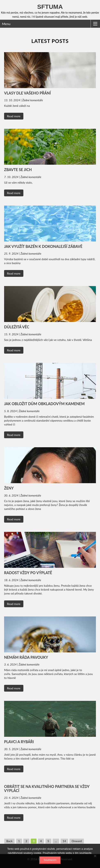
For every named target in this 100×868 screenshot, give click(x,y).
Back (9, 841)
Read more (14, 116)
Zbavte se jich (18, 170)
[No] (95, 856)
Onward (77, 841)
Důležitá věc (17, 327)
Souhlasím (50, 860)
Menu (6, 24)
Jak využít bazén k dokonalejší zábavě (43, 246)
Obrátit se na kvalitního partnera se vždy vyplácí (47, 789)
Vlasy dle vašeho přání (27, 93)
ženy (9, 488)
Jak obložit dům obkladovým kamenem (44, 404)
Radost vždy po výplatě (28, 573)
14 (64, 841)
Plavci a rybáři (19, 742)
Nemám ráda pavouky (26, 657)
